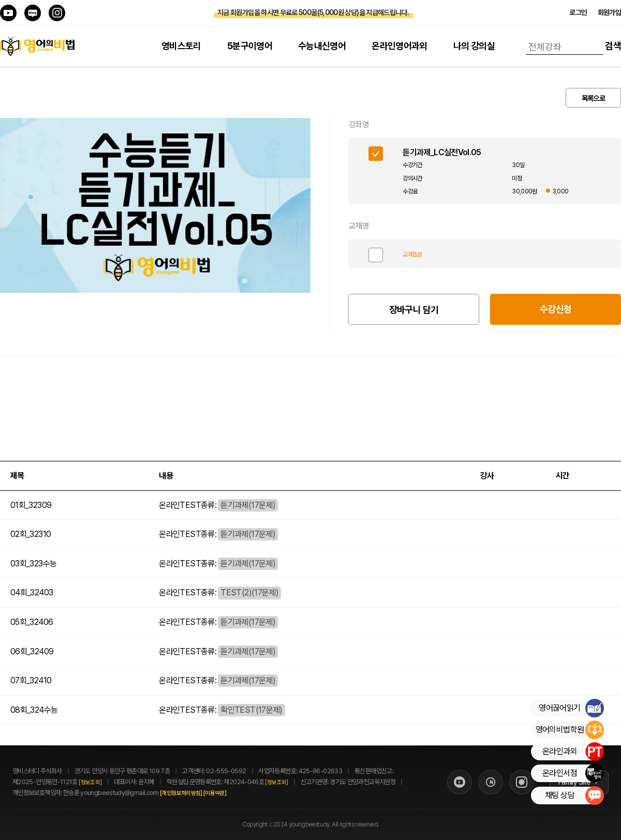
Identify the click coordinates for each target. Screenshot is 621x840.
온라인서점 (573, 773)
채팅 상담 (574, 796)
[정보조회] (90, 782)
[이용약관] (226, 793)
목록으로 (593, 98)
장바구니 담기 (414, 310)
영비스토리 (181, 46)
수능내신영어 (322, 46)
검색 (613, 46)
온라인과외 (573, 752)
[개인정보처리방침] (193, 793)
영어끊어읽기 (571, 708)
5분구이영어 (250, 46)
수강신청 (556, 309)
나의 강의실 (474, 46)
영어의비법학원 (570, 730)
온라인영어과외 (400, 46)
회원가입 (609, 12)
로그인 (578, 12)
